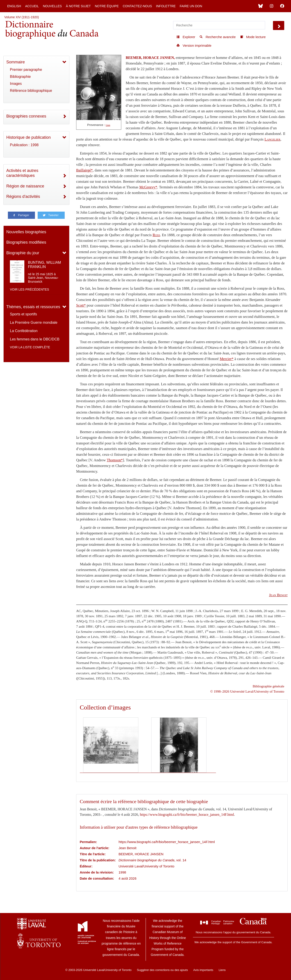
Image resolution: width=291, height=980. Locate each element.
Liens (222, 970)
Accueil (32, 6)
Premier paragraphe (26, 70)
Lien (108, 125)
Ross (156, 235)
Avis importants (203, 970)
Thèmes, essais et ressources (33, 307)
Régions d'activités (23, 196)
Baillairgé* (85, 170)
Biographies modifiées (26, 242)
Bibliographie (20, 77)
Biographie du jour (23, 253)
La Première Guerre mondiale (34, 322)
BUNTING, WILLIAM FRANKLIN (45, 265)
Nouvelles (52, 6)
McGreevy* (148, 187)
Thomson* (115, 460)
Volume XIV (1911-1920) (22, 17)
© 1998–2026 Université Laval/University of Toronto (247, 691)
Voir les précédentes (30, 289)
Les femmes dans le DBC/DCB (35, 339)
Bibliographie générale (268, 686)
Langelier (273, 139)
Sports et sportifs (23, 314)
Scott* (81, 305)
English (14, 6)
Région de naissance (25, 186)
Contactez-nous (137, 6)
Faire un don (191, 6)
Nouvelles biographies (26, 232)
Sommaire (16, 62)
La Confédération (24, 331)
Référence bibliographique (31, 91)
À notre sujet (78, 6)
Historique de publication (29, 137)
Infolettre (166, 6)
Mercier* (227, 359)
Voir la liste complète (30, 347)
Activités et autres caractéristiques (22, 173)
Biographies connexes (26, 116)
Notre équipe (107, 6)
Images (16, 84)
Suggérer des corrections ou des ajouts (162, 970)
